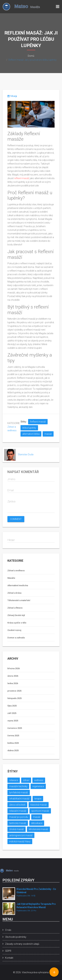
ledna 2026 (13, 683)
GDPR (8, 951)
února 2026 (13, 676)
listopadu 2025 (15, 698)
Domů (31, 56)
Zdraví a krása (14, 593)
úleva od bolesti (17, 805)
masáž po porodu (19, 817)
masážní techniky (18, 786)
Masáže (11, 578)
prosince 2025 (14, 691)
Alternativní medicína (18, 585)
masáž (48, 434)
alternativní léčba (31, 434)
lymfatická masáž (19, 792)
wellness (39, 780)
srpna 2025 (13, 721)
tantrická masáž (18, 823)
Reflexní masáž (38, 422)
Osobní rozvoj (14, 630)
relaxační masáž (18, 811)
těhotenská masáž (38, 829)
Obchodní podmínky (16, 937)
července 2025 (15, 728)
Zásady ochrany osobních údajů (22, 944)
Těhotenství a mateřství (19, 600)
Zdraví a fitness (15, 608)
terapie (38, 799)
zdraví (26, 780)
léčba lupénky (29, 428)
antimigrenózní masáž (21, 835)
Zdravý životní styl (16, 615)
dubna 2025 (13, 750)
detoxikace (37, 823)
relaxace (14, 780)
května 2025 (13, 743)
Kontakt (9, 958)
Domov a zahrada (16, 638)
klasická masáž (39, 805)
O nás (8, 930)
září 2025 (12, 713)
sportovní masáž (40, 811)
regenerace (38, 786)
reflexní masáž (22, 178)
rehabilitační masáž (19, 799)
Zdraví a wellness (16, 571)
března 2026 (14, 668)
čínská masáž (17, 829)
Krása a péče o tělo (17, 623)
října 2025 (12, 706)
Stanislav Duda (26, 454)
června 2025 (13, 736)
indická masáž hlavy (20, 841)
